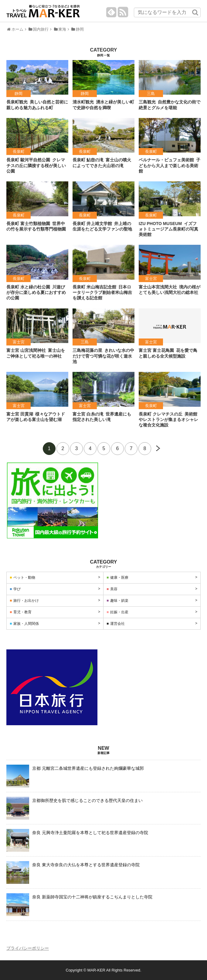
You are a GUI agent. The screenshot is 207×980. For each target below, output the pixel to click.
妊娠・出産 (119, 612)
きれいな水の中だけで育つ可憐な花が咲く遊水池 (103, 356)
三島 (151, 94)
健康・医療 (119, 578)
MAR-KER (96, 970)
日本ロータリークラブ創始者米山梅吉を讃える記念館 (102, 292)
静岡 (19, 94)
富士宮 (151, 279)
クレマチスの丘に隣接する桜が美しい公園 (36, 165)
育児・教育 (22, 612)
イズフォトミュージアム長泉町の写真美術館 (168, 229)
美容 (114, 589)
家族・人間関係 (26, 624)
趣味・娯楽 (119, 601)
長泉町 (19, 152)
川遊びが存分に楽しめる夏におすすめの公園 (36, 292)
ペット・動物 (24, 578)
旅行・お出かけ (26, 601)
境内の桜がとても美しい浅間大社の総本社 (170, 290)
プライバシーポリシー (28, 948)
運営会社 (117, 624)
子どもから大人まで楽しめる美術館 (170, 165)
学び (17, 589)
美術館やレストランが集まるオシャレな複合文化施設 (168, 419)
